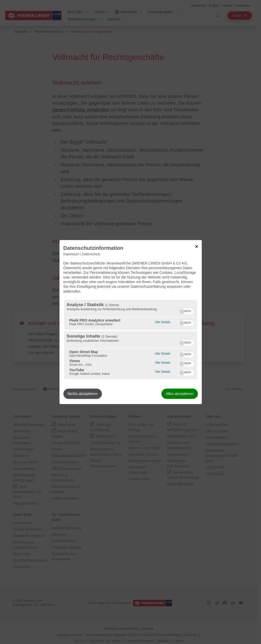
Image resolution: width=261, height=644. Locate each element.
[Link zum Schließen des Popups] (197, 246)
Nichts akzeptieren (83, 394)
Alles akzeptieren (180, 394)
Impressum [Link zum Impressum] (71, 254)
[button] (182, 311)
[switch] (186, 311)
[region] (131, 339)
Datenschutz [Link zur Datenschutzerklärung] (91, 254)
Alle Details (163, 321)
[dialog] (131, 322)
